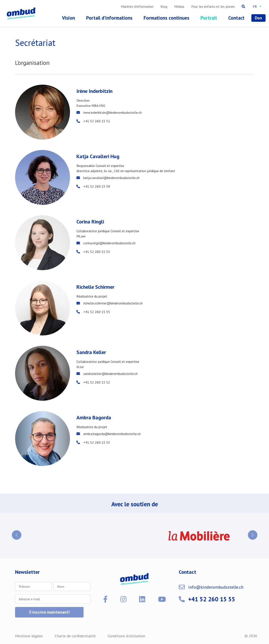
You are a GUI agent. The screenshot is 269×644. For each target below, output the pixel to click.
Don (258, 18)
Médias (179, 6)
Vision (68, 18)
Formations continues (166, 18)
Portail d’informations (109, 18)
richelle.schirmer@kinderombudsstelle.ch (113, 303)
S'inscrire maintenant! (49, 612)
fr (255, 6)
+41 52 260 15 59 (97, 186)
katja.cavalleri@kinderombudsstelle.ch (111, 178)
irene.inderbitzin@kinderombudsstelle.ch (113, 112)
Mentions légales (29, 636)
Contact (236, 18)
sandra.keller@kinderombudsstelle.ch (110, 374)
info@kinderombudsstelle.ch (216, 587)
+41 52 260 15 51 (97, 121)
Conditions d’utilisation (126, 636)
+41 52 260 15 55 (97, 252)
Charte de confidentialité (75, 636)
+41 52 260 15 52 (97, 382)
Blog (164, 6)
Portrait (209, 18)
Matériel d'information (137, 6)
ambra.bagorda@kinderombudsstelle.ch (112, 434)
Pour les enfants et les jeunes (213, 6)
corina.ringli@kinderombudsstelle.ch (109, 243)
